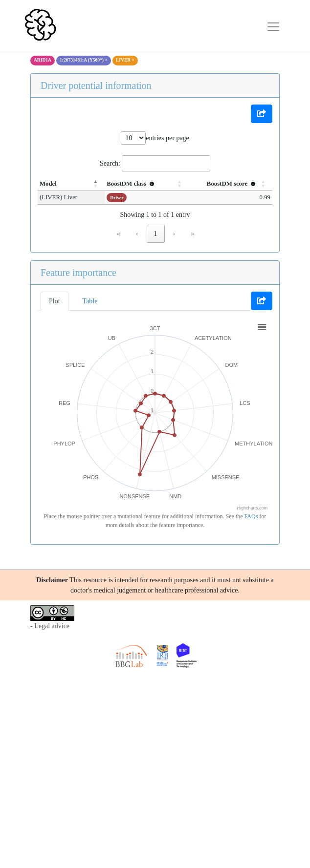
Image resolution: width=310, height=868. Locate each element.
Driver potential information (96, 85)
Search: (110, 163)
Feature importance (78, 273)
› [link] (174, 234)
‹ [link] (137, 234)
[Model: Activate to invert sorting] (66, 184)
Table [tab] (90, 301)
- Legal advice (50, 626)
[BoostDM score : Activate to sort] (227, 184)
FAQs (251, 516)
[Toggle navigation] (273, 27)
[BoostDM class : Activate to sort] (138, 184)
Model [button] (48, 184)
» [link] (192, 234)
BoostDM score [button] (232, 184)
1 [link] (156, 234)
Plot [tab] (55, 301)
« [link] (119, 234)
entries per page (167, 138)
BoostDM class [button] (120, 184)
